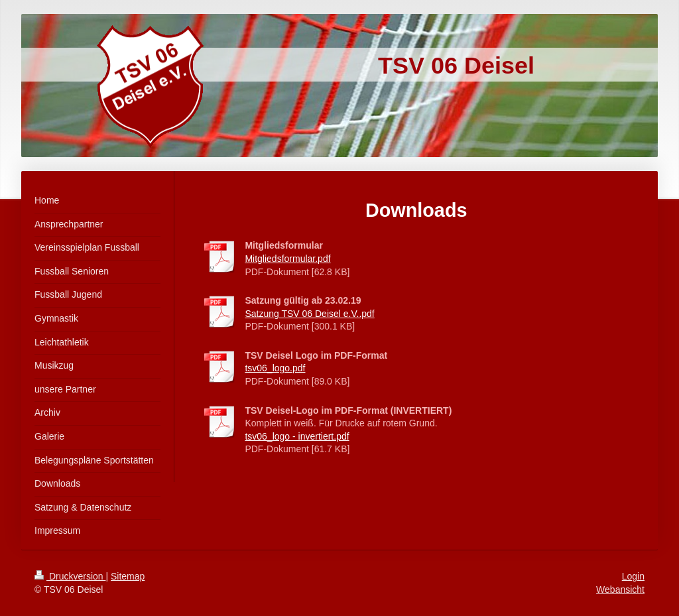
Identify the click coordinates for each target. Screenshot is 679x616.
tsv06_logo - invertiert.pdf (297, 436)
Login (633, 576)
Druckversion (70, 576)
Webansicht (620, 589)
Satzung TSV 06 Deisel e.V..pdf (309, 314)
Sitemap (128, 576)
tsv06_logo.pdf (275, 368)
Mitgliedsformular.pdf (287, 259)
